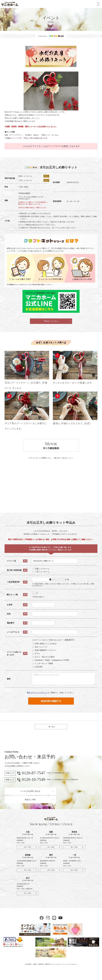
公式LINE (38, 669)
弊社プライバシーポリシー (37, 697)
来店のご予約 (30, 806)
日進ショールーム (42, 571)
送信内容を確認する (51, 705)
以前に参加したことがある (45, 646)
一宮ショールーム (42, 574)
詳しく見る (28, 854)
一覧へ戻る (51, 732)
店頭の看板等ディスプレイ (45, 653)
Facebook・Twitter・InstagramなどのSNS (52, 663)
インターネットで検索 (44, 666)
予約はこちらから (51, 322)
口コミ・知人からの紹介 (44, 659)
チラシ (37, 656)
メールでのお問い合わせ (30, 798)
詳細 (46, 176)
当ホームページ (41, 649)
